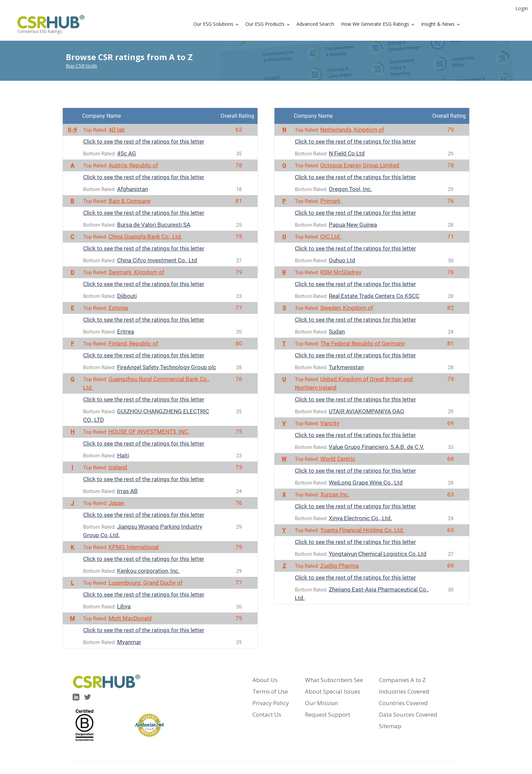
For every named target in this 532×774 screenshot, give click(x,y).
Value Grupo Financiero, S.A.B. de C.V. (376, 447)
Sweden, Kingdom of (347, 308)
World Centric (338, 459)
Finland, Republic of (133, 343)
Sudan (337, 332)
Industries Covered (404, 691)
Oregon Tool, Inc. (350, 189)
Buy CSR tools (81, 66)
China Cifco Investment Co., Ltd (157, 260)
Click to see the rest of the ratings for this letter (144, 141)
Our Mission (321, 703)
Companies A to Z (402, 680)
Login (522, 8)
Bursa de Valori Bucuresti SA (154, 225)
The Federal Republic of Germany (363, 343)
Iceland (118, 467)
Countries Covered (403, 703)
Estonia (118, 308)
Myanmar (129, 642)
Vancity (330, 423)
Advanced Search (315, 24)
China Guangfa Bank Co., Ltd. (145, 237)
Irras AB (127, 491)
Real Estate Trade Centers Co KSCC (374, 296)
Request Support (328, 714)
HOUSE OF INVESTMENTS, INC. (149, 432)
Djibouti (127, 296)
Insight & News (438, 24)
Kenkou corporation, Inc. (148, 571)
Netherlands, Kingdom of (352, 130)
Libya (124, 606)
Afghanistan (132, 189)
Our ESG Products (265, 24)
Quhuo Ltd (342, 260)
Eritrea (126, 332)
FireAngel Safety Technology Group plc (167, 367)
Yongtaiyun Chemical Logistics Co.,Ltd (378, 554)
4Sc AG (127, 153)
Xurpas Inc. (335, 494)
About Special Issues (333, 691)
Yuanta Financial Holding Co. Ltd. (362, 530)
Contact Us (267, 714)
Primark (330, 201)
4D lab (117, 130)
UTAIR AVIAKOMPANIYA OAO (366, 411)
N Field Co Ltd (347, 153)
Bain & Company (130, 201)
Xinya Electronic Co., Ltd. (360, 518)
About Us (265, 680)
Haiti (123, 455)
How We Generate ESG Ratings (375, 24)
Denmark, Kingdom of (136, 272)
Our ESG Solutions (213, 24)
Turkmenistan (346, 367)
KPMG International (134, 547)
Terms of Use (270, 691)
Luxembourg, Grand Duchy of (146, 583)
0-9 (72, 130)
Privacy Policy (271, 703)
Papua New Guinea (353, 225)
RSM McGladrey (341, 272)
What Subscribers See (334, 680)
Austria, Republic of (133, 165)
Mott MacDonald (130, 618)
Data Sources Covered (408, 714)
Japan (116, 503)
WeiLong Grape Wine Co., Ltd (366, 483)
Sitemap (390, 726)
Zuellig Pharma (339, 566)
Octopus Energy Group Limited (360, 165)
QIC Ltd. (331, 237)
